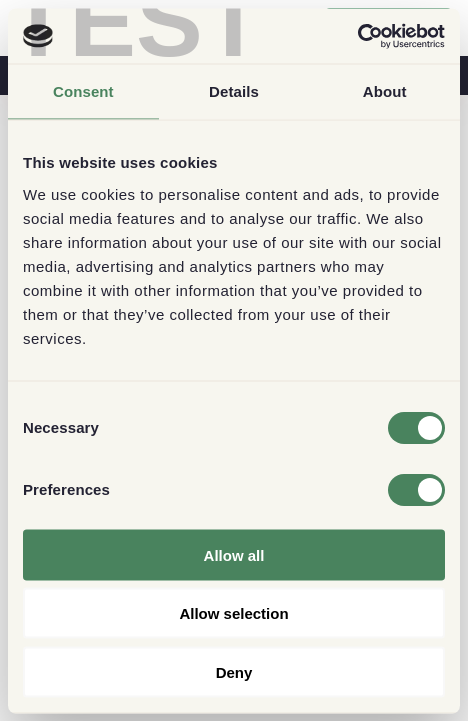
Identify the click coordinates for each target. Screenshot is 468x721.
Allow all (234, 554)
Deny (234, 671)
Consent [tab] (83, 91)
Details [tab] (234, 91)
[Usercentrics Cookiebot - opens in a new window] (357, 36)
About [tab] (385, 91)
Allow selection (233, 613)
